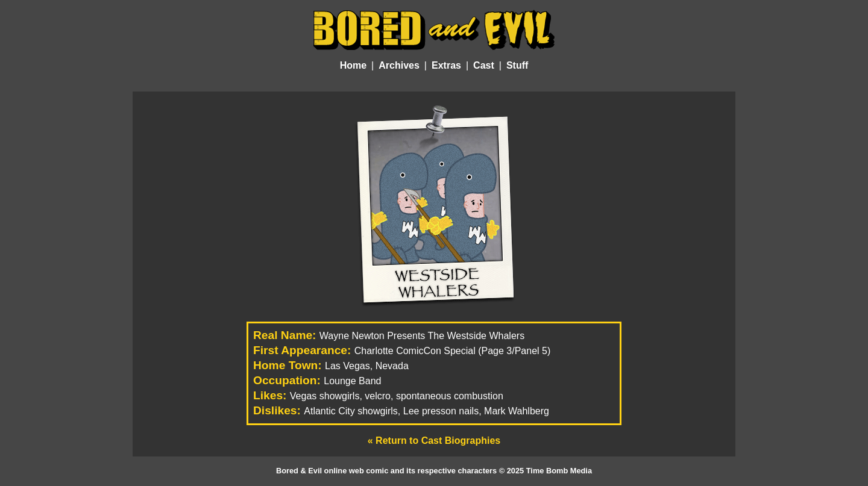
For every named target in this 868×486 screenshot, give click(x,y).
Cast (484, 65)
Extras (446, 65)
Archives (399, 65)
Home (353, 65)
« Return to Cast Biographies (434, 441)
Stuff (517, 65)
